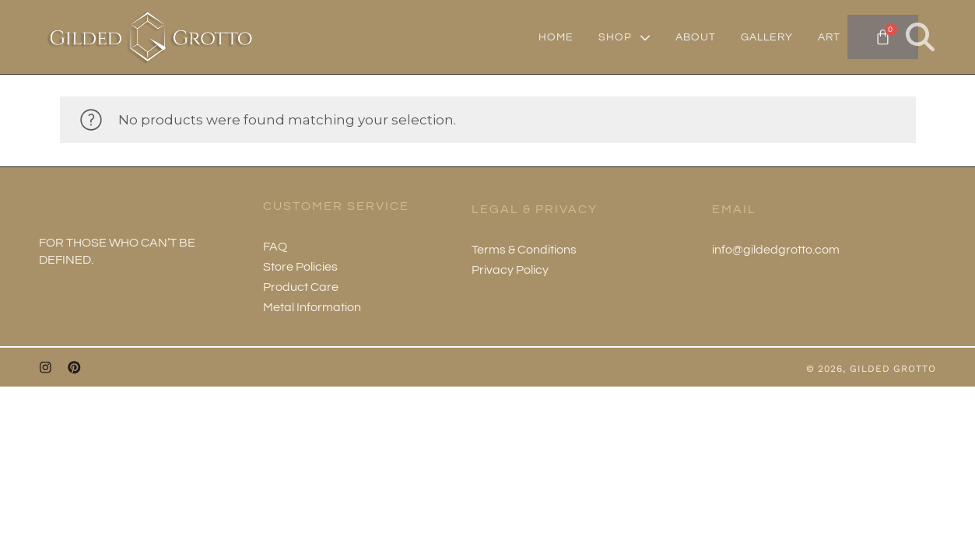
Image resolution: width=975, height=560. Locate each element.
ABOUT (696, 37)
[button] (920, 37)
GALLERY (767, 37)
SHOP (624, 37)
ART (829, 37)
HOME (556, 37)
